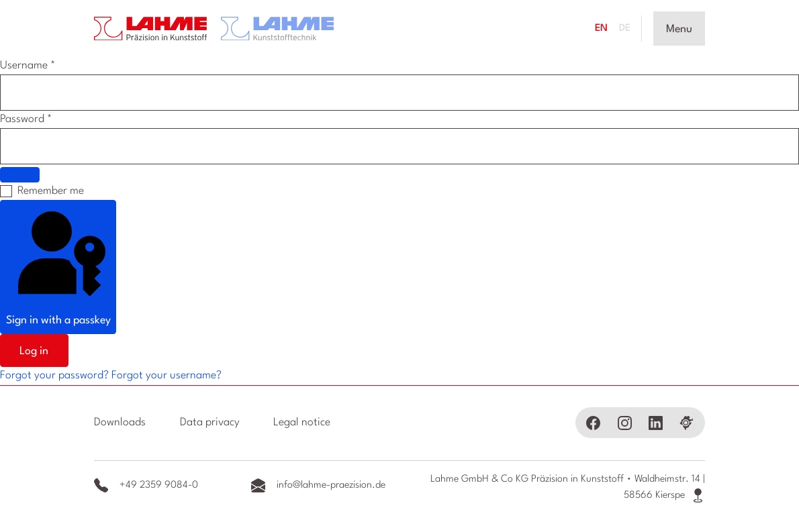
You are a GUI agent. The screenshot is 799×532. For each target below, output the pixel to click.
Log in (34, 352)
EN (601, 28)
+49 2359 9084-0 (146, 485)
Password (26, 119)
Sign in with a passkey (58, 265)
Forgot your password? (56, 376)
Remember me (51, 191)
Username (28, 66)
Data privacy (210, 423)
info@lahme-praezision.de (318, 485)
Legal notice (302, 423)
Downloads (120, 423)
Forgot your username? (167, 376)
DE (625, 28)
